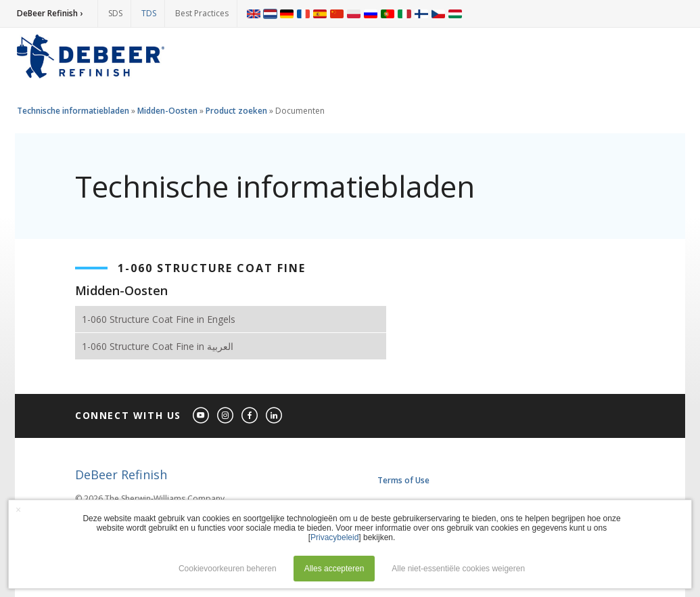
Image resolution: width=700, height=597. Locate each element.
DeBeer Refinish (121, 474)
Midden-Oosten (167, 111)
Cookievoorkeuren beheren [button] (228, 569)
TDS (149, 13)
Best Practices (202, 13)
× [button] (18, 510)
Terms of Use (403, 480)
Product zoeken (236, 111)
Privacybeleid (334, 537)
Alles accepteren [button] (334, 569)
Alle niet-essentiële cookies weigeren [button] (458, 569)
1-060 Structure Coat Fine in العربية (158, 346)
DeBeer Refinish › (50, 13)
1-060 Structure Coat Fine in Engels (159, 319)
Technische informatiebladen (73, 111)
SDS (115, 13)
